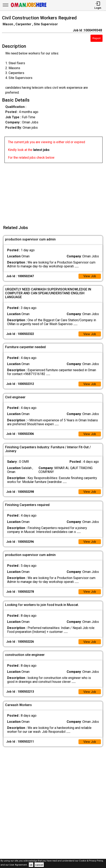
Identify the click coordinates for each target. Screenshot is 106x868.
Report (97, 38)
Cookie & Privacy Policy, (91, 861)
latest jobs (41, 150)
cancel (39, 865)
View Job (89, 276)
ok (31, 865)
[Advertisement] (54, 192)
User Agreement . (19, 865)
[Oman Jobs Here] (29, 7)
